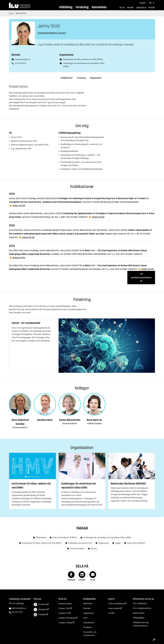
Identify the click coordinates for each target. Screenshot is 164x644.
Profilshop (88, 627)
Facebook (40, 605)
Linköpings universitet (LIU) (80, 543)
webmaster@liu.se (140, 626)
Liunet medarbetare (116, 604)
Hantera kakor (139, 613)
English (143, 3)
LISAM (111, 613)
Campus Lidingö (65, 623)
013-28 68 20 (21, 63)
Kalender (87, 608)
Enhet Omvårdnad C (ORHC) (65, 537)
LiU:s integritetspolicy (142, 608)
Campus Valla (64, 608)
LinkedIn (40, 615)
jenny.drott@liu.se (23, 59)
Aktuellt (130, 8)
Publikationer (67, 78)
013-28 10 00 (17, 612)
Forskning (82, 7)
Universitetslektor (77, 548)
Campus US (63, 613)
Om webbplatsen (140, 603)
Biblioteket (88, 604)
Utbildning (66, 7)
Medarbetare (41, 537)
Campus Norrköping (67, 618)
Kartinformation (65, 604)
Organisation (96, 78)
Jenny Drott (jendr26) (136, 543)
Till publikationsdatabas (141, 276)
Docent (94, 548)
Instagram (40, 610)
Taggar (118, 543)
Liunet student (114, 608)
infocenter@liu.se (19, 608)
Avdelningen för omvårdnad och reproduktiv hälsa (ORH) (107, 537)
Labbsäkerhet (89, 623)
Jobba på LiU (141, 8)
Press (85, 618)
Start (11, 13)
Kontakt (152, 8)
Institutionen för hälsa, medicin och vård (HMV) (83, 59)
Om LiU (122, 8)
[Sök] (151, 3)
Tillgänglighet (139, 618)
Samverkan (99, 7)
